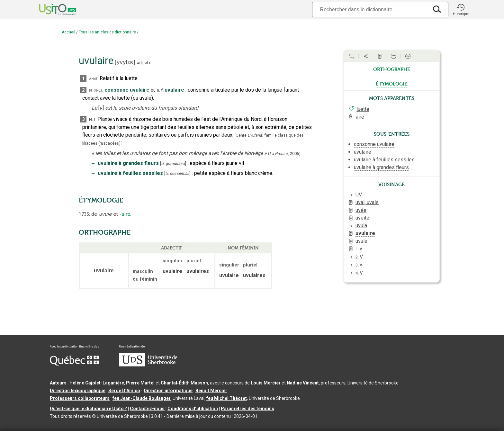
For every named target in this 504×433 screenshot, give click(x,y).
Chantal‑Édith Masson (184, 383)
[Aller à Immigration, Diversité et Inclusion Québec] (74, 364)
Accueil (68, 32)
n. (151, 63)
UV (359, 195)
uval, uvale (367, 202)
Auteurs (58, 383)
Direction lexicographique (78, 391)
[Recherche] (370, 9)
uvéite (362, 218)
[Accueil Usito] (50, 10)
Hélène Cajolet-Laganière (97, 383)
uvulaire (365, 233)
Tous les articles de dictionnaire (107, 32)
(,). (285, 153)
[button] (461, 10)
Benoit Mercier (211, 391)
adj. (140, 63)
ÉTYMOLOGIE (101, 200)
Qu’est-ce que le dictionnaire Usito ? (88, 409)
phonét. (96, 90)
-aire (125, 214)
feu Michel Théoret (227, 398)
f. (155, 63)
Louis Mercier (266, 383)
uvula (361, 226)
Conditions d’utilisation (193, 409)
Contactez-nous (147, 409)
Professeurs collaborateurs (80, 398)
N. (91, 119)
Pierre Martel (140, 383)
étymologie (392, 83)
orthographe (392, 69)
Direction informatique (168, 391)
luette (363, 109)
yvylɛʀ (125, 62)
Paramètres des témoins (248, 409)
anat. (94, 79)
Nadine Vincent (303, 383)
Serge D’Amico (124, 391)
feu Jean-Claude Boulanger (142, 398)
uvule (361, 241)
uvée (361, 210)
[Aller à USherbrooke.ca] (148, 365)
